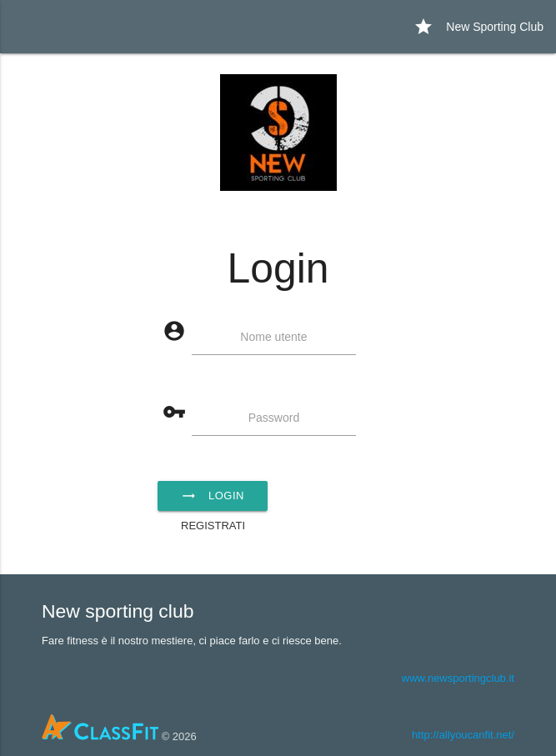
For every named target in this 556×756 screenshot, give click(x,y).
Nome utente (273, 337)
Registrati (213, 526)
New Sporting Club (478, 27)
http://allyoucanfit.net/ (463, 735)
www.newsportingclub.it (458, 678)
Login (213, 496)
